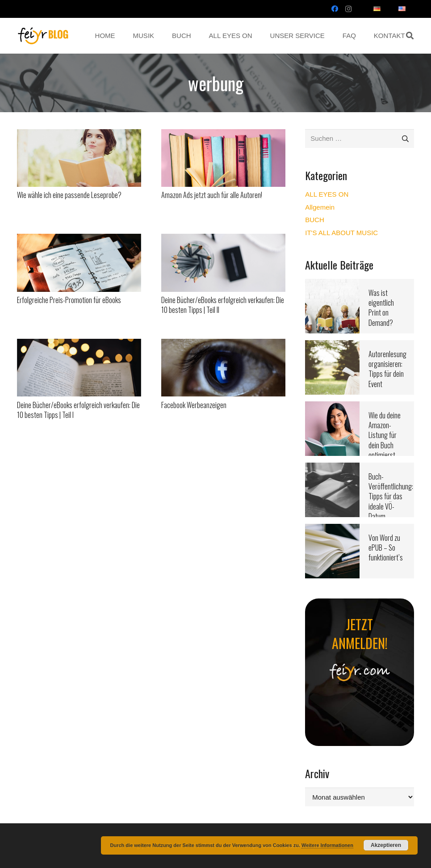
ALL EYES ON (327, 194)
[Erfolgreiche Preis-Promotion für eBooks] (79, 239)
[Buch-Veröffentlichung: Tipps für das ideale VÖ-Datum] (332, 468)
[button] (410, 36)
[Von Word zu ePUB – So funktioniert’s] (332, 529)
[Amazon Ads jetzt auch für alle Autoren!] (223, 135)
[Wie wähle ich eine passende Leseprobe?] (79, 135)
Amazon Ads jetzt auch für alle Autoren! (212, 195)
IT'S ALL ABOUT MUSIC (341, 233)
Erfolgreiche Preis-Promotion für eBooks (69, 300)
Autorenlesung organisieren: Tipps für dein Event (387, 369)
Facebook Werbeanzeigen (194, 405)
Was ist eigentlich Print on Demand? (381, 308)
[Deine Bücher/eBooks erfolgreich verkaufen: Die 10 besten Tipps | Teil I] (79, 344)
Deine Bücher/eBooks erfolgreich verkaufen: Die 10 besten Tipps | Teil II (223, 305)
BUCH (315, 220)
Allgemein (320, 207)
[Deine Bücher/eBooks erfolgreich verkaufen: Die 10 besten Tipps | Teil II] (223, 239)
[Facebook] (335, 9)
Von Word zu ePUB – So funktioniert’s (386, 548)
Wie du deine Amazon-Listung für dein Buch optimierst (385, 435)
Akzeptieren (386, 845)
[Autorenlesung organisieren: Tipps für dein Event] (332, 346)
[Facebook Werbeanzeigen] (223, 344)
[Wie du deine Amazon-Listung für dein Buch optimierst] (332, 407)
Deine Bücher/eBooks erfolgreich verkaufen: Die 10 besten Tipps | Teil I (78, 410)
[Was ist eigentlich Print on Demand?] (332, 284)
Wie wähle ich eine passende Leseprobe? (69, 195)
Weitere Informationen (327, 845)
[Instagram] (348, 9)
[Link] (43, 36)
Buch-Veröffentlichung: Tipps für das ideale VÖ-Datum (391, 497)
